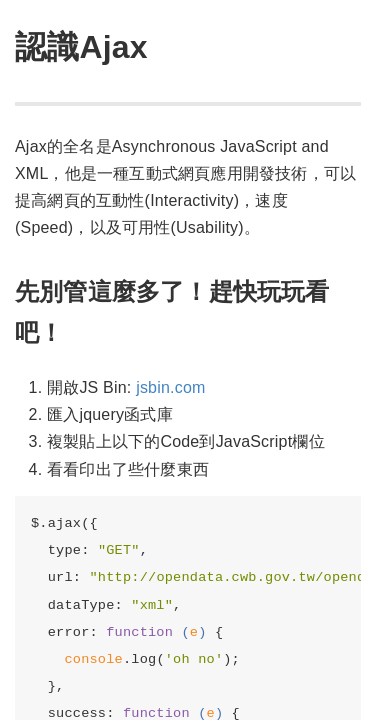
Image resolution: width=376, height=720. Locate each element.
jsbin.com (170, 387)
